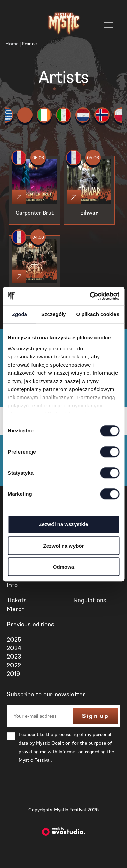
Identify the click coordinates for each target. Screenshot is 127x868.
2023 (14, 657)
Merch (16, 609)
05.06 (38, 158)
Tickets (17, 600)
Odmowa (63, 567)
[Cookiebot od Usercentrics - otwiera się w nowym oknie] (90, 296)
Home (12, 44)
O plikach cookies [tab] (98, 314)
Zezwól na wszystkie (64, 524)
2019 (13, 674)
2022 (14, 665)
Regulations (90, 600)
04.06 (38, 237)
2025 (14, 640)
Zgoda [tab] (19, 314)
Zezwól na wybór (63, 546)
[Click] (19, 197)
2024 (14, 648)
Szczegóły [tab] (54, 314)
